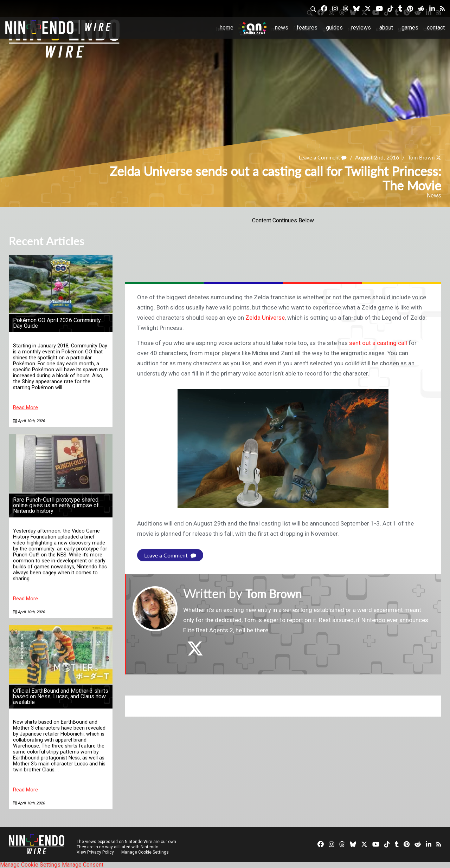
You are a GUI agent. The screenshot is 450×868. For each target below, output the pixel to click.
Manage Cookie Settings (146, 852)
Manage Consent (83, 865)
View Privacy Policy (95, 852)
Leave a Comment (320, 157)
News (282, 28)
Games (410, 28)
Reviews (361, 28)
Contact (436, 28)
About (386, 28)
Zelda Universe (265, 318)
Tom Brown (420, 157)
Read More (25, 408)
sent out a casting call (378, 343)
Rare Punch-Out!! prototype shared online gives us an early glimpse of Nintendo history (56, 505)
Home (227, 28)
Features (307, 28)
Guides (334, 28)
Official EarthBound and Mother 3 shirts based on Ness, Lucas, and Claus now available (61, 696)
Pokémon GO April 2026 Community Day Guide (57, 323)
